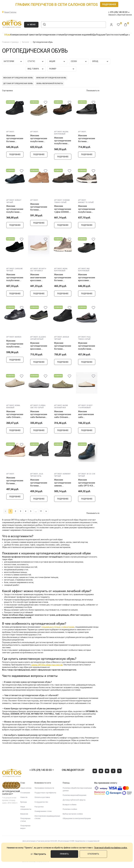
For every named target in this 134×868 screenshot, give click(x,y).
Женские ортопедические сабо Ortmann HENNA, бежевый (15, 416)
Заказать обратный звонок (120, 15)
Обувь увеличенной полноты (50, 83)
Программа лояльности (44, 788)
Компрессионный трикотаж (24, 35)
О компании (25, 793)
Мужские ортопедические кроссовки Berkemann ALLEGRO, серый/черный (39, 347)
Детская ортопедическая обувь (18, 83)
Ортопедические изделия (77, 35)
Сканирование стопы (43, 811)
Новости (24, 797)
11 (48, 514)
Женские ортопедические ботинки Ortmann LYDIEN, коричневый (15, 482)
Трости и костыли (115, 35)
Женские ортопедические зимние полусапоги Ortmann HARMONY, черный (63, 485)
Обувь (7, 35)
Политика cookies (70, 809)
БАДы (93, 35)
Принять (65, 858)
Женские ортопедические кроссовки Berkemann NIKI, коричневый (87, 278)
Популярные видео (25, 827)
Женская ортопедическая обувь (18, 78)
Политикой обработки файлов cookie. (111, 851)
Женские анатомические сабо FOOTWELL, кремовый (86, 416)
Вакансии (24, 814)
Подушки (101, 35)
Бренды (24, 802)
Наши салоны (26, 788)
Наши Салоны (10, 12)
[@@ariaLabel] (22, 102)
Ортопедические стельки (51, 35)
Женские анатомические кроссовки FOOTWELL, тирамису (38, 278)
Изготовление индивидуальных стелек (47, 817)
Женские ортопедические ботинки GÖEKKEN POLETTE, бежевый (39, 207)
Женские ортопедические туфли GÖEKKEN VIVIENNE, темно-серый (63, 209)
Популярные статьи (25, 820)
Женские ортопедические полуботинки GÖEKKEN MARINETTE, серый (87, 209)
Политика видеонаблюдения (74, 795)
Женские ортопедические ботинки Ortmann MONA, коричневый (63, 278)
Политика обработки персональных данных (77, 789)
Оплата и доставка (42, 797)
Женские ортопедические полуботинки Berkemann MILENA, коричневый (63, 141)
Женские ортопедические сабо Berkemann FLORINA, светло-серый (39, 416)
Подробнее (15, 155)
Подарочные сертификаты (45, 793)
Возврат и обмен (70, 805)
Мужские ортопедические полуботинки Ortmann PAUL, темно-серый (87, 347)
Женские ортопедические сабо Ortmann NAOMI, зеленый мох (63, 416)
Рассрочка (39, 807)
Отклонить (93, 858)
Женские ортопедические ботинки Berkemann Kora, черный (87, 138)
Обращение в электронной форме (77, 818)
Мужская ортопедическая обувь (51, 78)
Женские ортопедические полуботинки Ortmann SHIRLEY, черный (15, 209)
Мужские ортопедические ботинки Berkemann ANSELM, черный (63, 347)
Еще (126, 35)
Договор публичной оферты (74, 800)
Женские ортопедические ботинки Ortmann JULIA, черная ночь (39, 485)
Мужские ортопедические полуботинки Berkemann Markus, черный (15, 345)
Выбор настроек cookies (73, 814)
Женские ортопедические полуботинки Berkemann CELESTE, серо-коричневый (39, 138)
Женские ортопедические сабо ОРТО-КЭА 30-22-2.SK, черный (87, 485)
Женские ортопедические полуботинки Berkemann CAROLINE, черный (15, 278)
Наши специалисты (26, 808)
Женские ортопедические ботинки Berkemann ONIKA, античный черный (15, 138)
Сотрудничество (41, 802)
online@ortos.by (73, 770)
